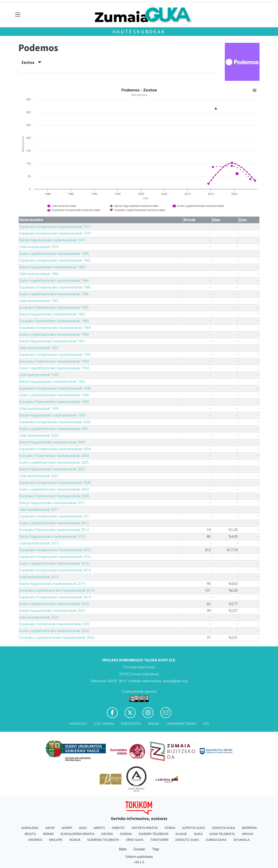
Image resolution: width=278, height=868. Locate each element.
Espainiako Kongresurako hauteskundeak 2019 (55, 570)
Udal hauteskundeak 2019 (39, 577)
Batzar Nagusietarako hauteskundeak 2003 (52, 442)
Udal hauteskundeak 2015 (39, 543)
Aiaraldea (30, 828)
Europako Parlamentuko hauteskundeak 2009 (54, 496)
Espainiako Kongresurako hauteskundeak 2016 (55, 557)
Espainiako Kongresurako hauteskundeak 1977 (55, 227)
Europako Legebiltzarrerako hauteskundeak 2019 (57, 590)
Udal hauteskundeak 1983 (39, 274)
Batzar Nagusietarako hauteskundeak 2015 (52, 537)
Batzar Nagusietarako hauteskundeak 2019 (52, 584)
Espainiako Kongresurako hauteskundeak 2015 (55, 550)
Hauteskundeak (139, 32)
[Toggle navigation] (18, 15)
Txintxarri (159, 840)
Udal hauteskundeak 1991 (39, 348)
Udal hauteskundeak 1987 (39, 301)
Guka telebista (222, 834)
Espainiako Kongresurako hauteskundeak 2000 (55, 422)
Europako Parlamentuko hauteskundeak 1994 (54, 361)
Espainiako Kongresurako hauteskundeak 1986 (55, 287)
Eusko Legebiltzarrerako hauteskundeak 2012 (54, 523)
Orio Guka (135, 840)
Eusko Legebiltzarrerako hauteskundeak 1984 (54, 281)
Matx (123, 849)
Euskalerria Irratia (77, 834)
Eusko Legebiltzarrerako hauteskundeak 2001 (54, 429)
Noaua (75, 840)
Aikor (50, 828)
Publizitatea (131, 724)
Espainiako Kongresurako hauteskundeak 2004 (55, 449)
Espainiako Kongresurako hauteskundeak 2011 (55, 516)
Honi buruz (78, 724)
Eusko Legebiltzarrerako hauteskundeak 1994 (54, 368)
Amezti (99, 828)
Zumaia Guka (216, 840)
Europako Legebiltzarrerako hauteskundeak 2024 (57, 638)
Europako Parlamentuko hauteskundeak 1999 (54, 402)
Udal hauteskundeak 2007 (39, 476)
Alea (83, 828)
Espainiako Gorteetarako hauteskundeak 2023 (55, 624)
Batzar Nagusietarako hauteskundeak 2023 (52, 611)
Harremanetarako (181, 724)
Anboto (118, 828)
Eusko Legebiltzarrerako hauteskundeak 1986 (54, 294)
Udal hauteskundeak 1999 (39, 409)
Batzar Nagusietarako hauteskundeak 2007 (52, 469)
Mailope (56, 840)
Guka (198, 834)
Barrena (249, 828)
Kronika (35, 840)
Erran (48, 834)
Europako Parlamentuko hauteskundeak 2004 (54, 456)
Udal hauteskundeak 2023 (39, 617)
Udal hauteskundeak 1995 (39, 375)
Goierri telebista (153, 834)
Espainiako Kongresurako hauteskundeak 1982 (55, 260)
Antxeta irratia (145, 828)
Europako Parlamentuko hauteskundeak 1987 (54, 308)
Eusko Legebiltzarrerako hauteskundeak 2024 (54, 631)
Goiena (126, 834)
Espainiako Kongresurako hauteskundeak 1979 (55, 233)
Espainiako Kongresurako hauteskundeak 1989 (55, 328)
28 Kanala (242, 840)
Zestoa (31, 62)
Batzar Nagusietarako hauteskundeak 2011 (52, 503)
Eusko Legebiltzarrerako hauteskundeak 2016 (54, 563)
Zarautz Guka (187, 840)
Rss (206, 724)
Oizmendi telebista (103, 840)
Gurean (139, 849)
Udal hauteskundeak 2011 (39, 510)
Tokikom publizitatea (139, 857)
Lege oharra (104, 724)
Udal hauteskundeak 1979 (39, 247)
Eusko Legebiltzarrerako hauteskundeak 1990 (54, 334)
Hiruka (247, 834)
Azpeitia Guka (194, 828)
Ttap (156, 849)
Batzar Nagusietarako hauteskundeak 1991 (52, 341)
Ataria (170, 828)
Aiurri (67, 828)
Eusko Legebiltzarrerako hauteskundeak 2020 (54, 604)
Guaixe (181, 834)
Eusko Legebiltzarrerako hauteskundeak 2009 (54, 489)
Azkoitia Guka (224, 828)
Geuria (107, 834)
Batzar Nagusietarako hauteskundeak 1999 (52, 415)
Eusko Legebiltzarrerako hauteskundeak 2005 (54, 462)
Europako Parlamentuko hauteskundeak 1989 (54, 321)
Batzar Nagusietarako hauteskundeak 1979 (52, 240)
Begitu (30, 834)
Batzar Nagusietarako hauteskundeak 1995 (52, 382)
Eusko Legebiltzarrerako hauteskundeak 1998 (54, 395)
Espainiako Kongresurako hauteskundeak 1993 (55, 355)
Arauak (154, 724)
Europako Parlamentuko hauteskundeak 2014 (54, 530)
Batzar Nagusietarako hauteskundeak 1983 (52, 267)
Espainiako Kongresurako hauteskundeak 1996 (55, 388)
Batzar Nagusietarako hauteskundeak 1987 (52, 314)
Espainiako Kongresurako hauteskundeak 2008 (55, 483)
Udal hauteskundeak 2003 (39, 436)
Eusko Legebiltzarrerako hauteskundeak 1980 (54, 254)
